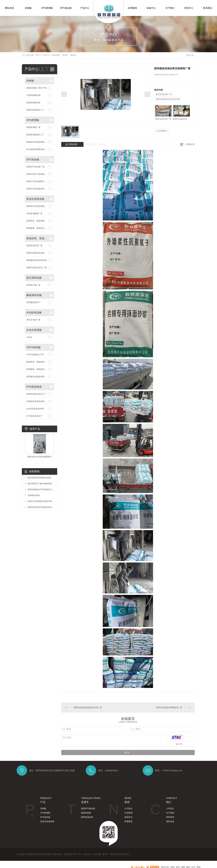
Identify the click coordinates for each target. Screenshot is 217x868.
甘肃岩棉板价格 (33, 95)
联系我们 (208, 8)
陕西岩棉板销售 (33, 103)
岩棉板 (28, 8)
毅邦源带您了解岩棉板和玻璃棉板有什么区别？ (41, 484)
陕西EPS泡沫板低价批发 (38, 189)
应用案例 (132, 8)
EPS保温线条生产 (34, 416)
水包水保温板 (34, 330)
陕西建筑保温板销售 (35, 377)
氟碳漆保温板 (34, 295)
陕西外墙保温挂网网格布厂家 (169, 707)
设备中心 (151, 8)
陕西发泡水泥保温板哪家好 (39, 206)
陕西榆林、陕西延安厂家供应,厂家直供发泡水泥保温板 (40, 228)
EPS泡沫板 (66, 8)
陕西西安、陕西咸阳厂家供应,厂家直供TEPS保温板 (40, 362)
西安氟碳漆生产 (33, 302)
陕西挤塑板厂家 (33, 127)
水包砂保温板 (34, 313)
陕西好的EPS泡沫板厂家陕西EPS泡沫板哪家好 (40, 174)
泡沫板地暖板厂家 (34, 213)
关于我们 (170, 8)
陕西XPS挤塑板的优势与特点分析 (41, 501)
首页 (38, 55)
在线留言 (162, 131)
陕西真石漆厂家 (33, 285)
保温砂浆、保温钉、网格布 (64, 55)
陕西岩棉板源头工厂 (35, 110)
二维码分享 (190, 144)
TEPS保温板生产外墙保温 (38, 355)
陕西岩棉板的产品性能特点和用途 (41, 489)
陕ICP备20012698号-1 (121, 854)
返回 (190, 55)
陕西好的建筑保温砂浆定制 (39, 253)
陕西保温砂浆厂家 (34, 246)
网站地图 (69, 854)
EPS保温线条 (34, 387)
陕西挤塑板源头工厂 (35, 135)
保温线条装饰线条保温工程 (39, 401)
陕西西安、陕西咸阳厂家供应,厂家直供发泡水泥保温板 (40, 221)
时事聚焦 (128, 821)
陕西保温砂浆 (87, 817)
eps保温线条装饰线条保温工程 (40, 409)
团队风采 (170, 821)
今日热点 (128, 808)
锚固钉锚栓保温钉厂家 (37, 268)
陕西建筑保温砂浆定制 (37, 260)
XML (75, 854)
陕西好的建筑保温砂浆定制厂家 (88, 707)
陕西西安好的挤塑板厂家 (38, 142)
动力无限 (97, 854)
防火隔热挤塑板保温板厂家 (39, 149)
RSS (80, 854)
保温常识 (128, 817)
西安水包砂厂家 (33, 320)
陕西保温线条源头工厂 (37, 394)
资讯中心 (189, 8)
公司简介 (170, 808)
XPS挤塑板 (47, 8)
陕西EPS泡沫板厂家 (35, 167)
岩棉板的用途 (34, 495)
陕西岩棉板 (86, 813)
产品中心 (85, 8)
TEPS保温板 (34, 347)
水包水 (29, 337)
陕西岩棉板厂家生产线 (37, 88)
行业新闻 (128, 813)
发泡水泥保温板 (35, 199)
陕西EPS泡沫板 (88, 808)
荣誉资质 (170, 817)
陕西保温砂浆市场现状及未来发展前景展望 (41, 507)
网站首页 (9, 8)
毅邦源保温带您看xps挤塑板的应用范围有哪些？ (41, 478)
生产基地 (170, 813)
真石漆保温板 (34, 278)
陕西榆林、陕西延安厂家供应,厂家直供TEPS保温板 (40, 369)
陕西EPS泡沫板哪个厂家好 (39, 181)
